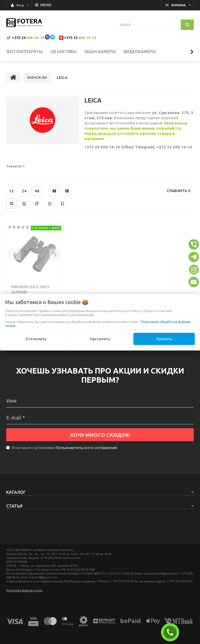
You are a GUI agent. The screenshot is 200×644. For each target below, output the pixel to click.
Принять (164, 339)
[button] (15, 254)
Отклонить (36, 339)
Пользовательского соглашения (86, 448)
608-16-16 (35, 38)
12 (11, 191)
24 (24, 191)
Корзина (179, 5)
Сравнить (179, 191)
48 (37, 191)
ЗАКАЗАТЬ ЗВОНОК (172, 632)
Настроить (100, 339)
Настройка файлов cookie (24, 590)
